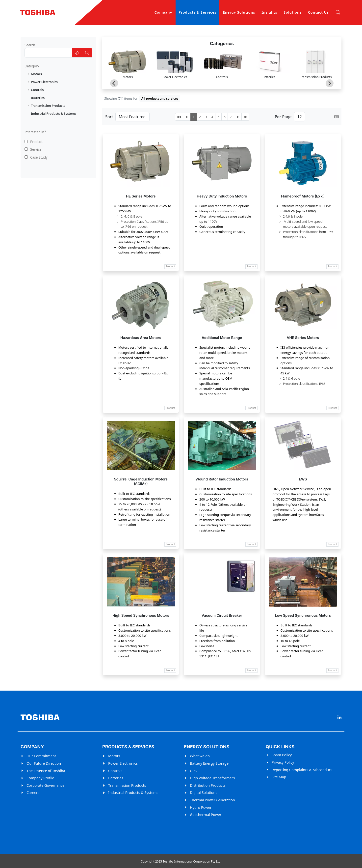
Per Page (283, 117)
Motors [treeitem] (36, 74)
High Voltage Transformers (212, 778)
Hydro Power (201, 807)
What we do (200, 756)
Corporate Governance (45, 785)
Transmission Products (127, 785)
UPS (193, 771)
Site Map (279, 777)
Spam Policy (282, 755)
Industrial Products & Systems (133, 793)
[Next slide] (330, 83)
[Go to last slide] (114, 83)
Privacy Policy (283, 762)
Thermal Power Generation (212, 800)
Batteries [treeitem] (38, 98)
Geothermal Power (206, 815)
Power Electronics (123, 763)
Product (34, 142)
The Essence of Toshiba (46, 771)
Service (33, 149)
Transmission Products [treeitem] (48, 106)
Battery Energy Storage (209, 763)
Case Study (36, 157)
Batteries (116, 778)
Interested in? (35, 132)
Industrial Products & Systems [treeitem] (54, 113)
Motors (114, 756)
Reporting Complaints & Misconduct (302, 770)
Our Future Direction (44, 763)
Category (32, 66)
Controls (115, 771)
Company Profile (40, 778)
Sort (109, 117)
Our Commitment (41, 756)
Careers (33, 793)
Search (30, 45)
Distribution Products (208, 785)
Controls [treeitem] (37, 90)
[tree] (58, 94)
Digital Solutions (204, 793)
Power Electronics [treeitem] (44, 82)
